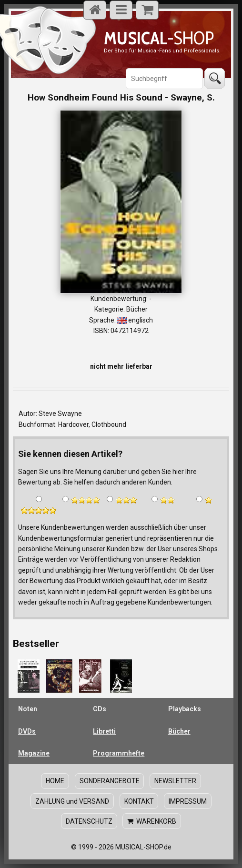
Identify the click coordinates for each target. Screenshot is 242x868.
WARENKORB (152, 821)
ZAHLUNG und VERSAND (72, 801)
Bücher (179, 731)
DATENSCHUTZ (89, 821)
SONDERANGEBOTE (110, 781)
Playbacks (185, 709)
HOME (55, 781)
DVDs (27, 731)
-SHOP (159, 38)
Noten (28, 709)
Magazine (34, 753)
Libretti (104, 731)
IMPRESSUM (188, 801)
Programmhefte (119, 753)
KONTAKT (139, 801)
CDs (100, 709)
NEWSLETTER (175, 781)
